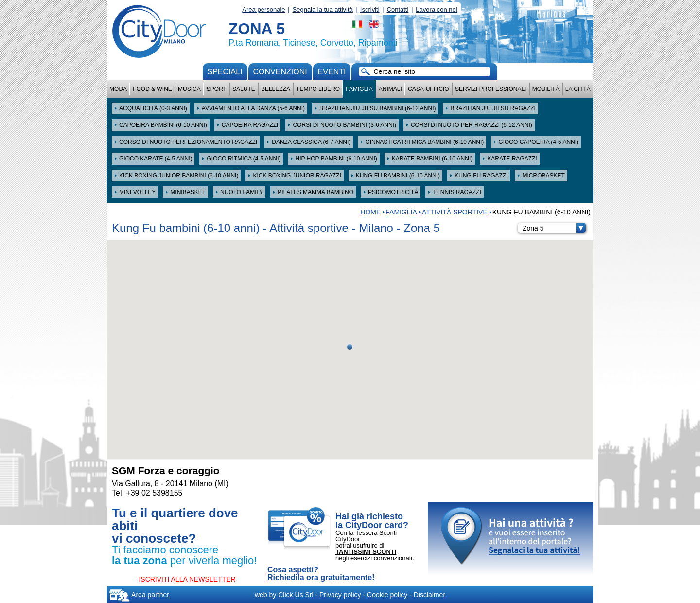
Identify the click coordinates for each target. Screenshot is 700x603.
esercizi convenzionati (381, 558)
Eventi (332, 72)
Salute (244, 89)
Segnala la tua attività (323, 9)
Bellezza (276, 89)
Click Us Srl (296, 595)
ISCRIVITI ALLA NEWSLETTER (187, 579)
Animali (390, 89)
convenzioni (280, 72)
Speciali (225, 72)
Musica (189, 89)
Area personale (263, 9)
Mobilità (546, 89)
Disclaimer (429, 595)
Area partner (139, 595)
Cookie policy (387, 595)
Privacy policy (340, 595)
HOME (370, 212)
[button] (350, 347)
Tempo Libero (318, 89)
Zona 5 (554, 228)
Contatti (398, 9)
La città (578, 89)
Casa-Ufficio (429, 89)
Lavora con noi (436, 9)
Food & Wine (152, 89)
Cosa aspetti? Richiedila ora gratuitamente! (321, 574)
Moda (118, 89)
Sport (217, 89)
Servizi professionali (490, 89)
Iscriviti (370, 9)
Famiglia (359, 89)
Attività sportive (455, 212)
